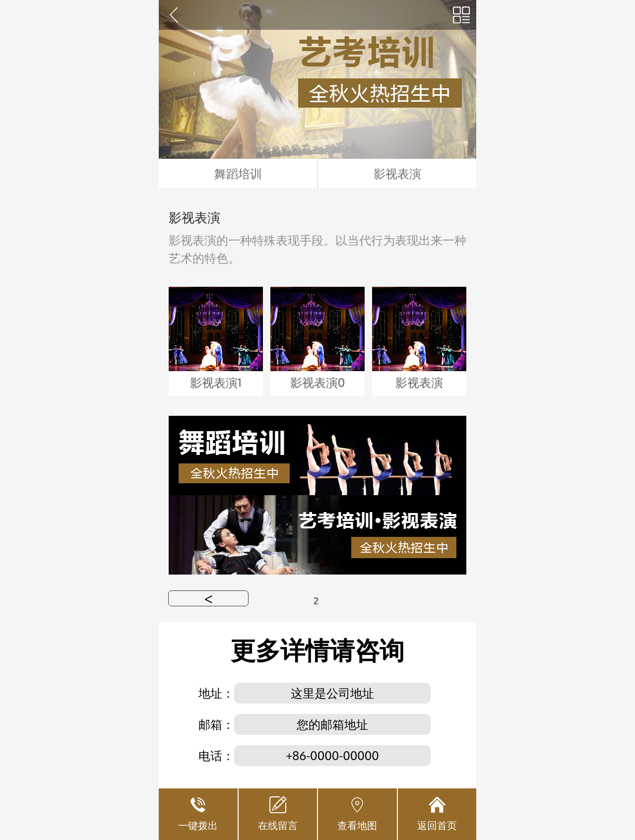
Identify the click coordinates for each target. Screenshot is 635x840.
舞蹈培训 (238, 173)
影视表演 (397, 173)
